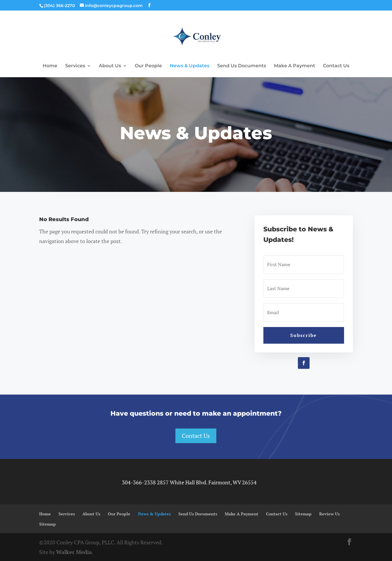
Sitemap (303, 514)
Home (50, 66)
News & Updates (190, 66)
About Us (110, 66)
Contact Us (336, 66)
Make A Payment (295, 66)
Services (75, 66)
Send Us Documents (242, 66)
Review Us (329, 514)
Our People (148, 66)
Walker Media (74, 552)
